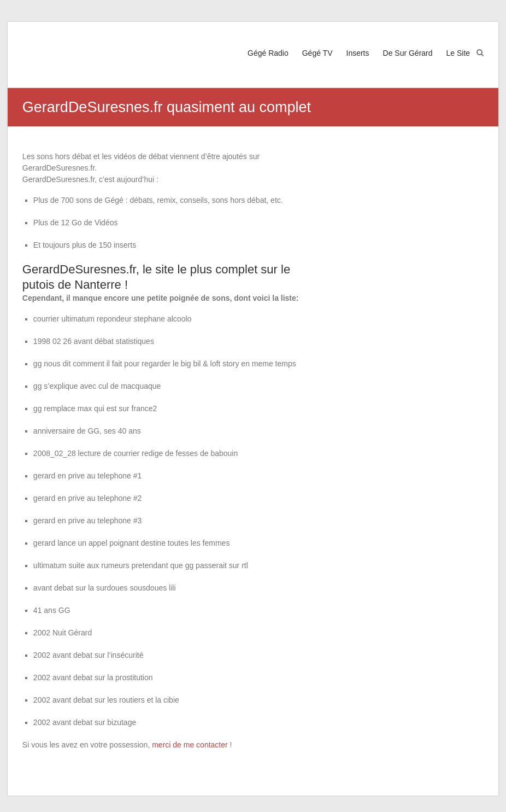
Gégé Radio (268, 53)
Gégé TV (317, 53)
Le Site (458, 53)
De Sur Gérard (408, 53)
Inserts (358, 53)
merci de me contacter (190, 745)
